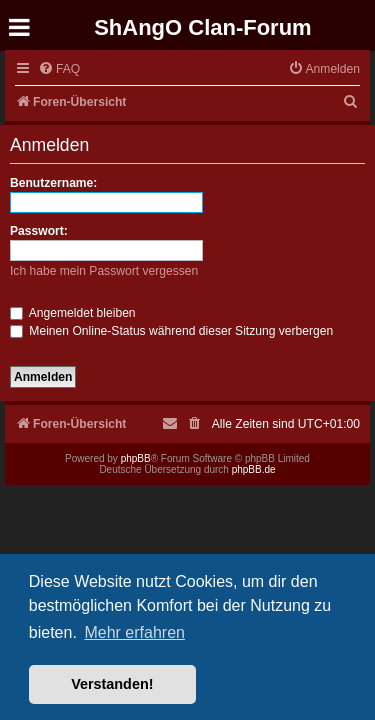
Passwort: (39, 231)
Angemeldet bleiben (73, 313)
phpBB (136, 458)
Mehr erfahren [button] (134, 632)
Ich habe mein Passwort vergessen (104, 271)
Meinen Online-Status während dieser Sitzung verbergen (171, 331)
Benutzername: (53, 183)
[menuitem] (59, 69)
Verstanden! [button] (112, 684)
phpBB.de (254, 469)
